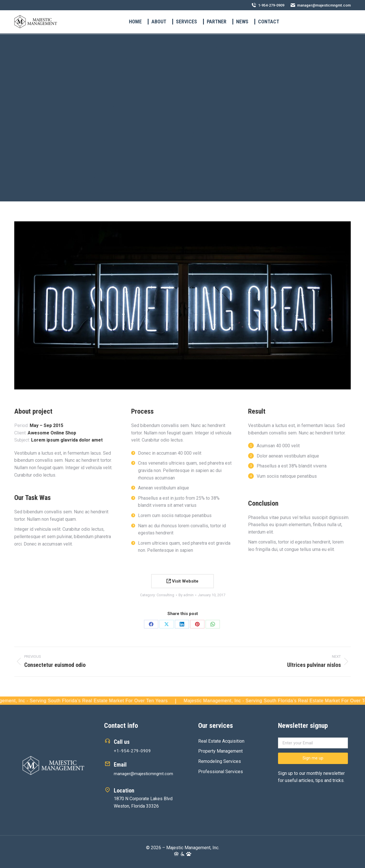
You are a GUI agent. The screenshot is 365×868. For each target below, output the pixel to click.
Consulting (165, 595)
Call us (122, 742)
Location (124, 791)
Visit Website (182, 581)
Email (120, 765)
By (186, 595)
